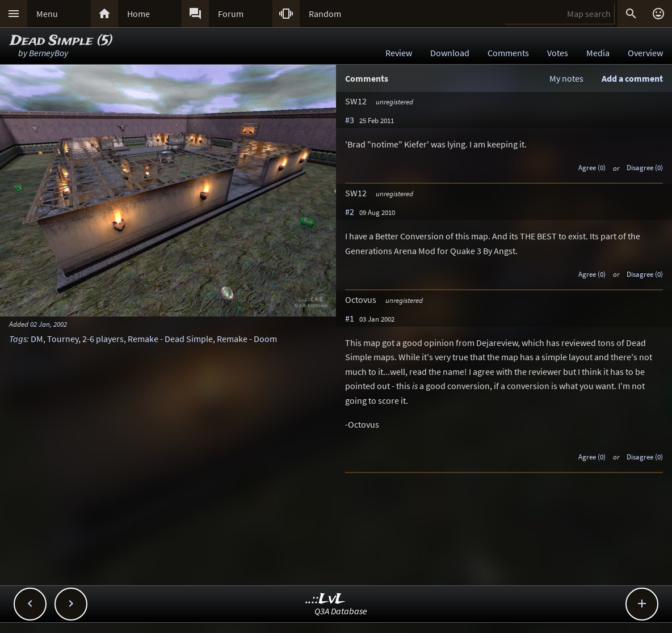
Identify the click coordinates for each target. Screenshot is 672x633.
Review (399, 53)
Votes (558, 53)
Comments (508, 53)
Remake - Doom (247, 339)
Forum (231, 14)
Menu (47, 14)
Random (325, 14)
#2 (350, 212)
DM (37, 339)
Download (450, 53)
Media (598, 53)
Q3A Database (341, 611)
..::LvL (325, 599)
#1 (350, 318)
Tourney (63, 339)
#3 (350, 120)
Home (138, 14)
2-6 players (103, 339)
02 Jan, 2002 (49, 324)
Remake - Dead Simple (170, 339)
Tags (18, 339)
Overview (645, 53)
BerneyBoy (49, 53)
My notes (566, 78)
